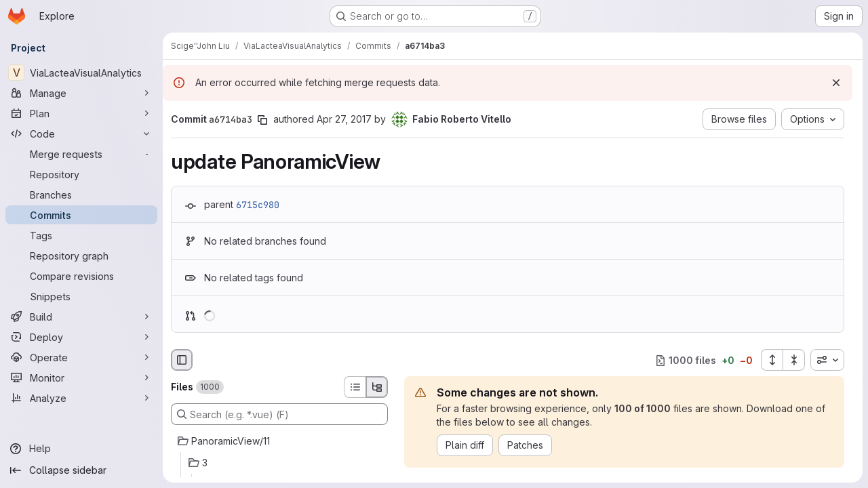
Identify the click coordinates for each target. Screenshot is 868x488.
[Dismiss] (836, 83)
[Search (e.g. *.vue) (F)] (279, 414)
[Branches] (81, 195)
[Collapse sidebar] (81, 470)
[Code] (81, 134)
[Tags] (81, 235)
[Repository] (81, 174)
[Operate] (81, 357)
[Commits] (81, 215)
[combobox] (827, 360)
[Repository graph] (81, 256)
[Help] (81, 449)
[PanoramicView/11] (279, 441)
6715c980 (258, 205)
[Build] (81, 317)
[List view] (355, 387)
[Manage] (81, 93)
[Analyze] (81, 398)
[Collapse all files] (794, 360)
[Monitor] (81, 378)
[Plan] (81, 113)
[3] (279, 463)
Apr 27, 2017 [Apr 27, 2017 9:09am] (344, 119)
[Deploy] (81, 337)
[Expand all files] (772, 360)
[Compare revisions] (81, 276)
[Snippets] (81, 296)
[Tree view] (377, 387)
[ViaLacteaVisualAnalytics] (81, 73)
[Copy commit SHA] (262, 120)
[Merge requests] (81, 154)
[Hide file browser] (182, 360)
